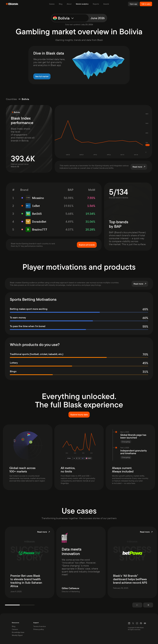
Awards (106, 4)
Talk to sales (146, 4)
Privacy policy (39, 629)
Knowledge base (18, 632)
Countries (11, 99)
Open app (133, 4)
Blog (61, 4)
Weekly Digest (17, 635)
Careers (15, 629)
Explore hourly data (79, 415)
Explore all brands (87, 245)
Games (52, 4)
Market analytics (82, 4)
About (69, 4)
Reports (96, 4)
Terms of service (40, 626)
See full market (42, 76)
